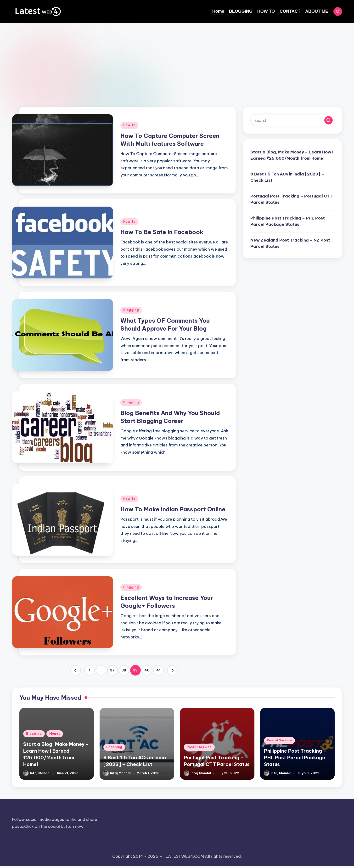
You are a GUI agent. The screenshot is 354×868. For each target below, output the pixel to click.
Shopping (114, 747)
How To (129, 125)
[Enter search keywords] (292, 120)
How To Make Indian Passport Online (173, 509)
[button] (76, 670)
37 (112, 670)
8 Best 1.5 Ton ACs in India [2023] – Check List (287, 177)
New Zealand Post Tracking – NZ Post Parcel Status (290, 243)
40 (147, 670)
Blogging (131, 310)
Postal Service (199, 747)
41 (158, 670)
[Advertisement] (177, 59)
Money (55, 734)
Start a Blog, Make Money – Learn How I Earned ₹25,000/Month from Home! (292, 155)
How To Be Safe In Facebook (162, 232)
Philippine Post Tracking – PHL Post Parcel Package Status (288, 221)
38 (124, 670)
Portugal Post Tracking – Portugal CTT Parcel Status (291, 199)
